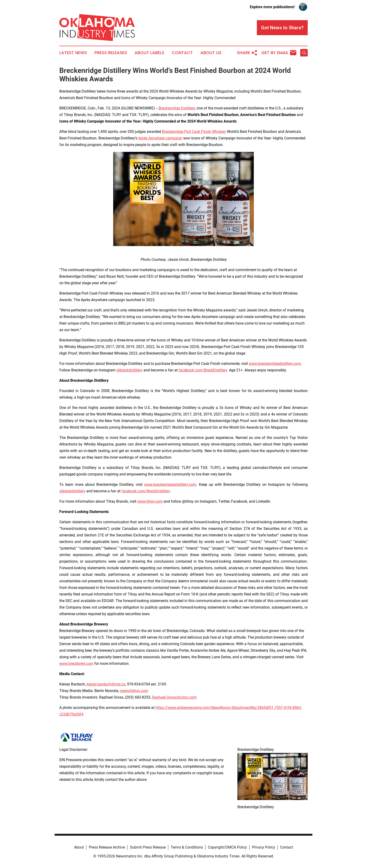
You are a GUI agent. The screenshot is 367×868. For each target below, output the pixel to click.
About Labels (149, 53)
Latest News (73, 53)
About (79, 847)
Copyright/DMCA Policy (227, 847)
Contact (182, 53)
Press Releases (111, 53)
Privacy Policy (264, 847)
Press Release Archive (107, 847)
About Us (211, 53)
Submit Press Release (148, 847)
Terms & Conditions (187, 847)
